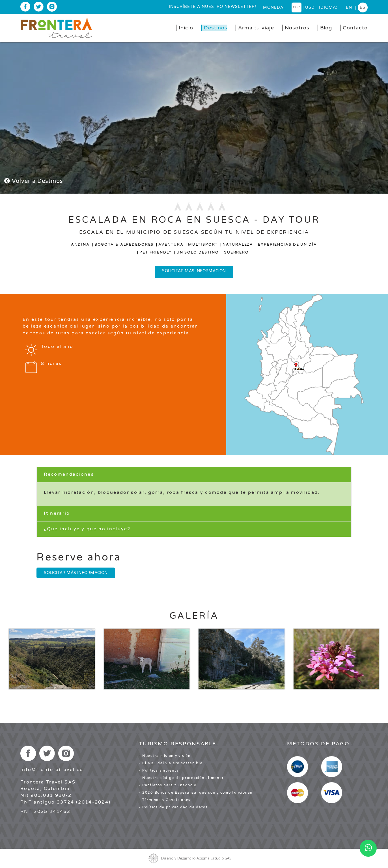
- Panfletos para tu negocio (168, 785)
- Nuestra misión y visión (165, 756)
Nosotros (297, 28)
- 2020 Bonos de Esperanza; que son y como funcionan (196, 793)
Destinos (216, 28)
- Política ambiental (159, 770)
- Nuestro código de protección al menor (181, 778)
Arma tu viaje (256, 28)
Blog (326, 28)
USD (310, 7)
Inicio (186, 28)
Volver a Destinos (34, 181)
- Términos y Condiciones (165, 800)
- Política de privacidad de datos (173, 807)
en (349, 7)
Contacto (355, 28)
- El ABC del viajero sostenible (171, 763)
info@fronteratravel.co (52, 770)
